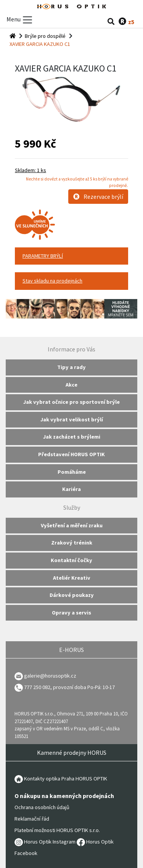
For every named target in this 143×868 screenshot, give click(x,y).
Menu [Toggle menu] (20, 20)
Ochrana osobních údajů (42, 807)
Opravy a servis (71, 613)
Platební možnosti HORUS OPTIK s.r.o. (57, 830)
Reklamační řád (32, 819)
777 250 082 (32, 687)
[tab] (71, 256)
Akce (71, 385)
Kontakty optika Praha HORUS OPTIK (61, 779)
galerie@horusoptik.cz (50, 676)
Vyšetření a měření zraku (72, 525)
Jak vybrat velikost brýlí (72, 419)
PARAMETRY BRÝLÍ (43, 256)
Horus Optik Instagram (45, 842)
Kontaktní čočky (71, 560)
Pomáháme (72, 472)
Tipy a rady (71, 367)
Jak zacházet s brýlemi (72, 437)
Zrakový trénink (72, 543)
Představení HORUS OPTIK (71, 454)
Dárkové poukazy (72, 595)
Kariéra (71, 489)
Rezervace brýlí (98, 197)
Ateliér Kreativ (72, 578)
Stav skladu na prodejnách (52, 281)
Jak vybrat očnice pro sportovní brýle (71, 402)
